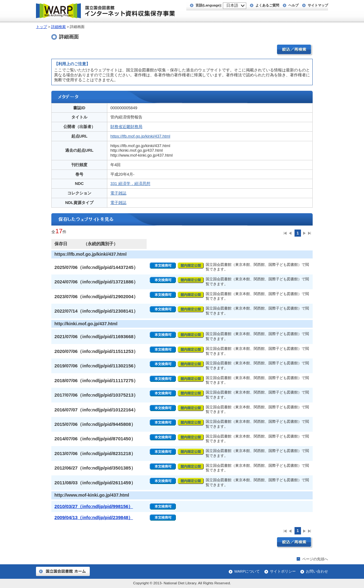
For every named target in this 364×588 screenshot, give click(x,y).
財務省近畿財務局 (126, 127)
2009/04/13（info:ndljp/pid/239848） (94, 517)
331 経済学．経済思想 (130, 184)
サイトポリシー (283, 571)
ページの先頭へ (315, 559)
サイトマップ (318, 5)
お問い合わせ (317, 571)
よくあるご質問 (267, 5)
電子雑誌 (118, 193)
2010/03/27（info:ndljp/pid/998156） (94, 506)
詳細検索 (58, 27)
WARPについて (247, 571)
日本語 (232, 5)
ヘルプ (293, 5)
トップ (42, 27)
